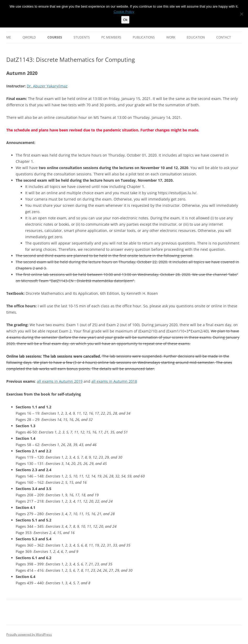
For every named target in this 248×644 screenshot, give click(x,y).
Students (82, 37)
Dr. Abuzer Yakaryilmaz (47, 86)
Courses (55, 37)
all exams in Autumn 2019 (60, 381)
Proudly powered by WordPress (29, 634)
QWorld (29, 37)
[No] (241, 14)
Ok (125, 20)
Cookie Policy (124, 12)
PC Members (111, 37)
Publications (144, 37)
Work (171, 37)
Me (9, 37)
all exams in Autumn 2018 (114, 381)
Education (196, 37)
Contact (224, 37)
